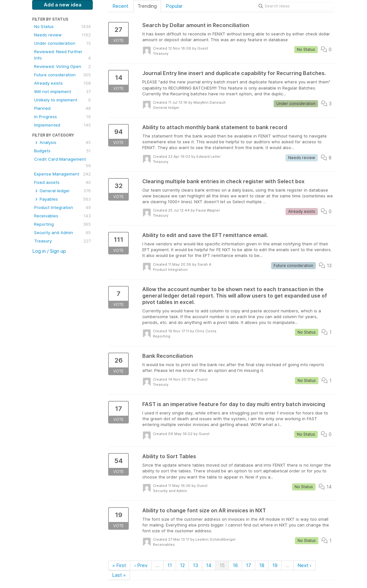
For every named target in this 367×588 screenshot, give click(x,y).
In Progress (62, 117)
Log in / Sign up (49, 251)
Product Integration (62, 207)
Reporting (62, 224)
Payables (62, 199)
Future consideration (62, 75)
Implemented (62, 125)
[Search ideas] (296, 6)
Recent (120, 6)
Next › (304, 565)
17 (249, 565)
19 (275, 565)
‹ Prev (141, 565)
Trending (147, 6)
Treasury (62, 241)
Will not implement (62, 91)
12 (182, 565)
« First (119, 565)
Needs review (62, 35)
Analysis (62, 142)
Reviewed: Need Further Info (62, 55)
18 (262, 565)
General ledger (62, 191)
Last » (119, 575)
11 (170, 565)
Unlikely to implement (62, 100)
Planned (62, 108)
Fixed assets (62, 182)
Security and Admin (62, 232)
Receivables (62, 216)
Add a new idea (63, 5)
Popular (174, 6)
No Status (62, 26)
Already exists (62, 83)
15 (222, 565)
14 (209, 565)
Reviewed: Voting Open (62, 66)
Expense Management (62, 174)
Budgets (62, 151)
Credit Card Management (62, 163)
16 (235, 565)
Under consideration (62, 43)
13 (195, 565)
